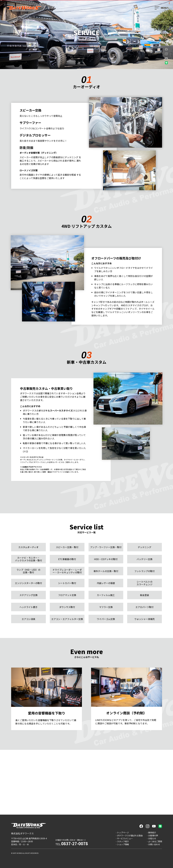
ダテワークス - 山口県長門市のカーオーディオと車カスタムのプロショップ (24, 9)
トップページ (123, 833)
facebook (166, 49)
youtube (166, 58)
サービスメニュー (125, 838)
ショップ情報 (123, 844)
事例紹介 (152, 833)
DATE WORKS (17, 853)
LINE (166, 63)
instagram (166, 54)
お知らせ (152, 838)
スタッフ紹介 (123, 841)
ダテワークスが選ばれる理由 (130, 835)
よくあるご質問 (155, 841)
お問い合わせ (154, 844)
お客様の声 (153, 835)
